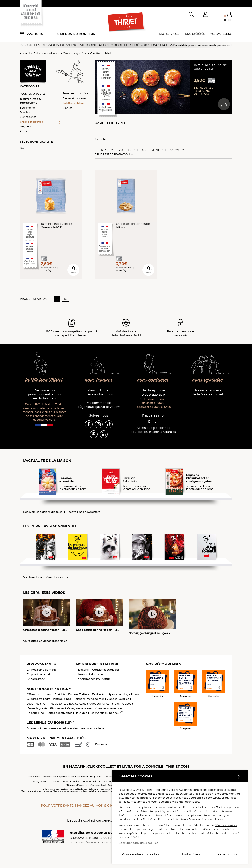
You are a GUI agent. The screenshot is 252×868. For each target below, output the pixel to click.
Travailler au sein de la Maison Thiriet (208, 392)
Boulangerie (27, 108)
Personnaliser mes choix (141, 854)
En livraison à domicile (42, 670)
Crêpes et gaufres (75, 53)
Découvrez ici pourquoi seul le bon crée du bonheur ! (44, 394)
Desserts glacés (37, 708)
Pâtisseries (57, 708)
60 (66, 299)
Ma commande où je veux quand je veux (99, 405)
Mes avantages (221, 34)
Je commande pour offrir (93, 679)
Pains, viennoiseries (46, 53)
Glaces (127, 704)
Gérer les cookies (226, 825)
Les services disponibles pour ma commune (68, 777)
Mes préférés (195, 34)
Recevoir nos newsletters (83, 512)
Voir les (125, 150)
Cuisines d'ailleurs (38, 699)
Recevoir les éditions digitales (43, 512)
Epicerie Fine (35, 713)
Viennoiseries (28, 117)
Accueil (25, 53)
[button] (206, 15)
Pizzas (135, 694)
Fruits (116, 704)
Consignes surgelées (106, 670)
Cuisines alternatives (109, 708)
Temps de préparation (112, 155)
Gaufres (67, 108)
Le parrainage (36, 679)
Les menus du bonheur (74, 34)
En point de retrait (39, 674)
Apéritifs (60, 694)
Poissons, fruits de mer (89, 699)
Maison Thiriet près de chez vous (99, 392)
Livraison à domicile (89, 674)
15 (57, 299)
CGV (98, 777)
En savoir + (102, 744)
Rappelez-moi (153, 416)
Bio (22, 148)
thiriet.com (34, 777)
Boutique (81, 713)
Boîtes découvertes (59, 713)
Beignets (25, 126)
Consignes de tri (41, 781)
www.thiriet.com (188, 790)
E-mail (153, 422)
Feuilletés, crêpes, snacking (110, 694)
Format (175, 150)
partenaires (215, 790)
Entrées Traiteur (79, 694)
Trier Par (102, 150)
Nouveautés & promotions (30, 101)
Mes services (169, 34)
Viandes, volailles (118, 699)
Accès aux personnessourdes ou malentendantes (153, 430)
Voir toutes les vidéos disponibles (45, 641)
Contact (76, 781)
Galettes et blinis (101, 53)
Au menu (33, 728)
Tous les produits (33, 93)
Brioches (25, 112)
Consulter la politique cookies (138, 843)
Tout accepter (226, 854)
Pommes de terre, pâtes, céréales (64, 704)
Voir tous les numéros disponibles (46, 577)
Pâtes (23, 131)
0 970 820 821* (153, 395)
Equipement (150, 150)
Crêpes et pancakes (74, 98)
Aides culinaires (99, 704)
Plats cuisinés (62, 699)
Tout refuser (191, 854)
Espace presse (61, 781)
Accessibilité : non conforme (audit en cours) (108, 781)
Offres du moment (39, 694)
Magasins (83, 670)
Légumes (33, 704)
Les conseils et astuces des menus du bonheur (74, 728)
